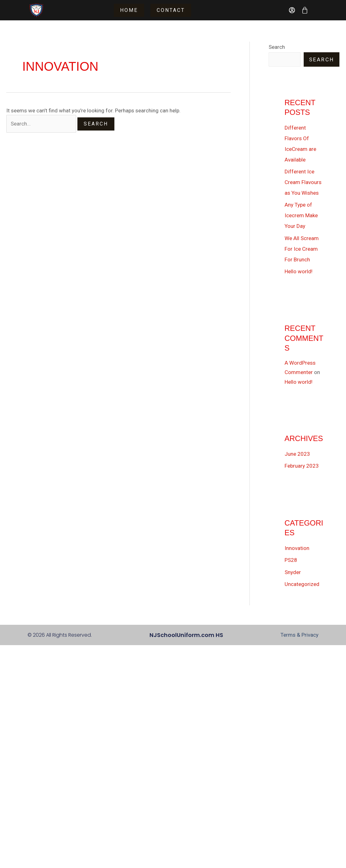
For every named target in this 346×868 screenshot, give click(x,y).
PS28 (291, 560)
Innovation (297, 548)
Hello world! (299, 271)
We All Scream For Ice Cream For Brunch (302, 249)
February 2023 (302, 466)
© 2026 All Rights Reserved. (60, 635)
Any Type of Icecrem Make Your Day (301, 215)
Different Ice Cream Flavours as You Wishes (303, 182)
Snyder (293, 572)
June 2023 (297, 454)
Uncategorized (302, 584)
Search (277, 47)
